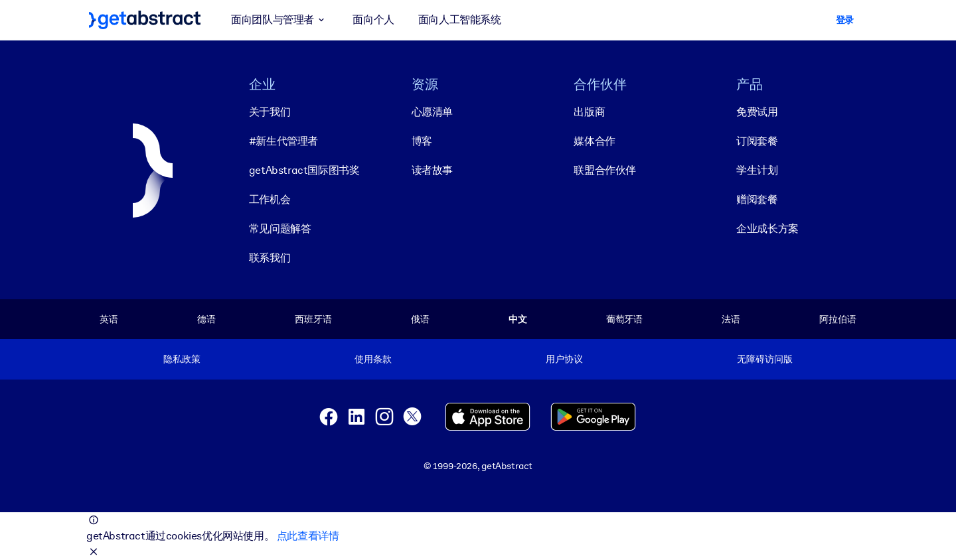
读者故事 (432, 170)
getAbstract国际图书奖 (304, 170)
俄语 (420, 319)
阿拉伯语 (837, 319)
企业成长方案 (767, 229)
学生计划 (757, 170)
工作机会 (270, 199)
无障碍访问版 (764, 359)
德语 (206, 319)
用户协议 (564, 359)
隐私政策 (182, 359)
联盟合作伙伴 (605, 170)
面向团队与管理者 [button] (280, 20)
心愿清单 (432, 112)
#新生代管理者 (283, 141)
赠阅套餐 (757, 199)
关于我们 (270, 112)
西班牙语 (313, 319)
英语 (109, 319)
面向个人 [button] (373, 20)
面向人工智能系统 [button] (460, 20)
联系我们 (270, 258)
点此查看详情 (308, 536)
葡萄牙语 (624, 319)
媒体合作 (594, 141)
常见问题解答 (280, 229)
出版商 (589, 112)
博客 (422, 141)
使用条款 (373, 359)
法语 (731, 319)
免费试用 (757, 112)
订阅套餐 (757, 141)
